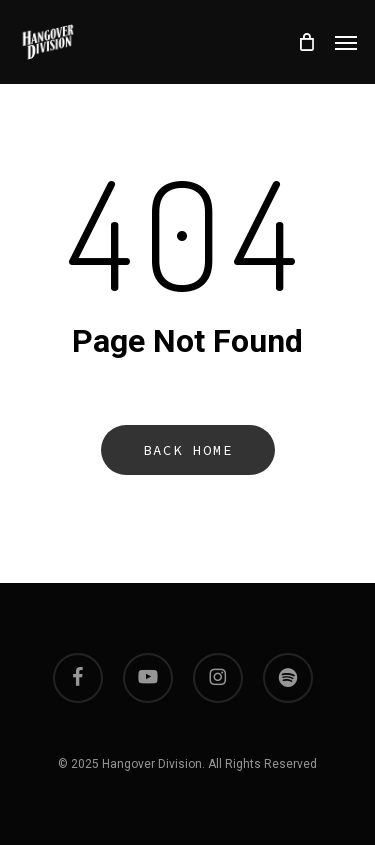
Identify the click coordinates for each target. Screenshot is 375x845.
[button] (346, 42)
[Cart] (306, 42)
